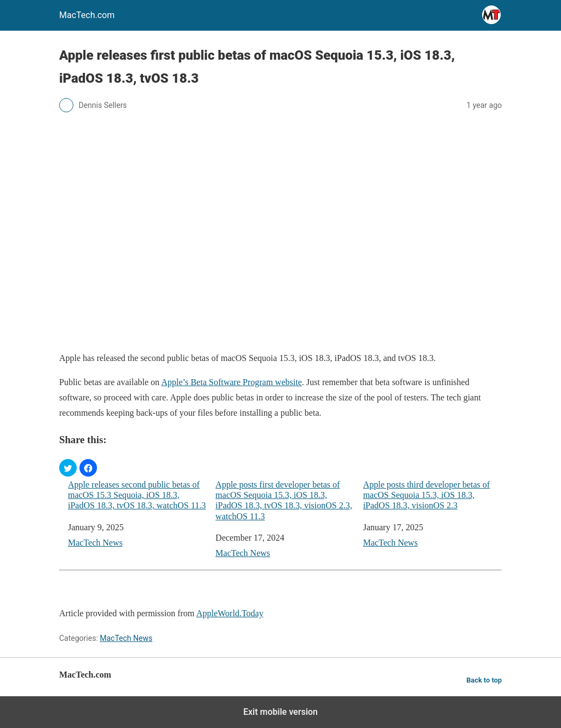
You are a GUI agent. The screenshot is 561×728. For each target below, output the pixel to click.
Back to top (484, 680)
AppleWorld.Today (230, 613)
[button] (68, 468)
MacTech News (95, 543)
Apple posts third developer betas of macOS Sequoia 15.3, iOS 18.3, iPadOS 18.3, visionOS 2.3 (427, 495)
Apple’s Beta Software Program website (231, 382)
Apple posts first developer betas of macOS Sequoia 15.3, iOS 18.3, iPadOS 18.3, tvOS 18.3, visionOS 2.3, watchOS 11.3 (284, 500)
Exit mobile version (280, 712)
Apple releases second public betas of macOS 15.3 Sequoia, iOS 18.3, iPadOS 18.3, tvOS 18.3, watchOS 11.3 (137, 495)
